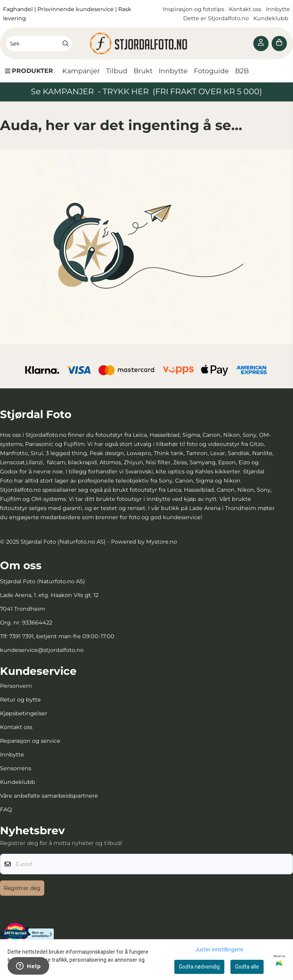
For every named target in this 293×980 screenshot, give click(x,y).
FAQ (6, 809)
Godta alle (247, 967)
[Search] (66, 43)
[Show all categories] (29, 71)
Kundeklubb (272, 18)
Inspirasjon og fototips (194, 9)
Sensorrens (16, 768)
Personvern (16, 686)
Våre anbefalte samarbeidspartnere (49, 796)
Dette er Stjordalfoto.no (217, 18)
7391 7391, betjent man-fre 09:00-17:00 (62, 636)
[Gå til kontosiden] (261, 43)
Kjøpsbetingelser (24, 713)
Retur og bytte (20, 700)
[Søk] (39, 43)
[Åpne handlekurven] (279, 43)
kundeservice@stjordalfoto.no (42, 650)
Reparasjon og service (30, 741)
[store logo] (146, 43)
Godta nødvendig (199, 967)
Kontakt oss (245, 9)
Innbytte (278, 9)
